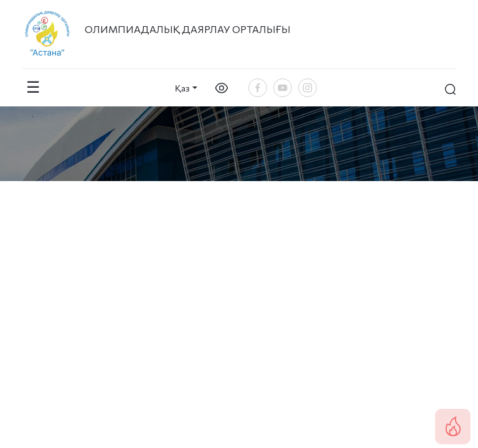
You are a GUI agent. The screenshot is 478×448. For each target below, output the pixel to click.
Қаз (182, 88)
